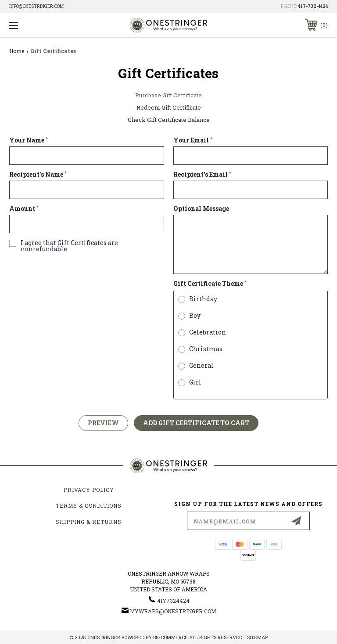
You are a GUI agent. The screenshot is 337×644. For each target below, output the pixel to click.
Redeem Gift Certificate (169, 107)
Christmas (206, 349)
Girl (195, 382)
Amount (24, 209)
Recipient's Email (202, 174)
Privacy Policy (89, 490)
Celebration (208, 332)
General (201, 366)
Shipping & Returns (89, 522)
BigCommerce (170, 637)
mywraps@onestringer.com (173, 611)
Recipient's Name (38, 174)
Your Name (29, 140)
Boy (195, 316)
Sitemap (257, 637)
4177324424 (173, 601)
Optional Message (201, 209)
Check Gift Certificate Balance (169, 120)
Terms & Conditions (89, 505)
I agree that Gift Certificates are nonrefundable (69, 246)
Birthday (203, 299)
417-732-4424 (313, 6)
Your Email (193, 140)
